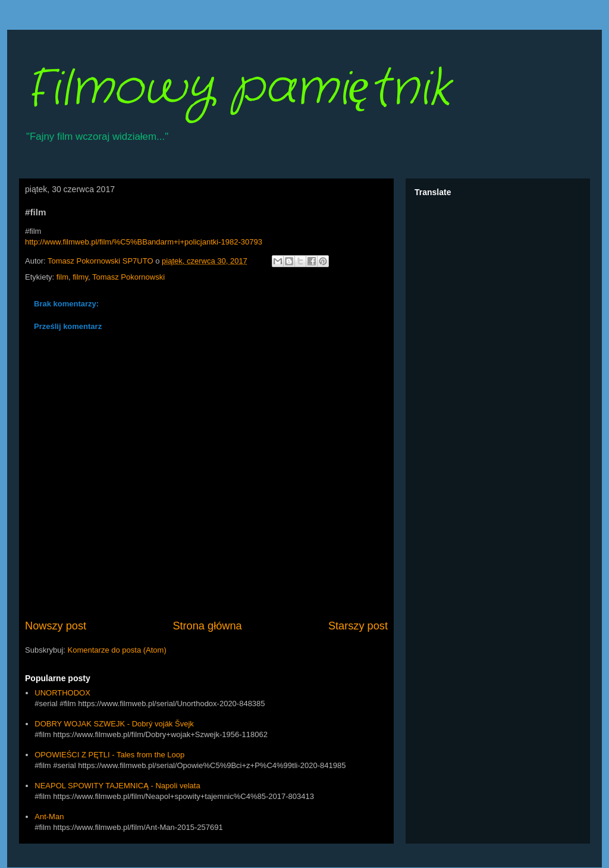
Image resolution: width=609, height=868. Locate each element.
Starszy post (358, 626)
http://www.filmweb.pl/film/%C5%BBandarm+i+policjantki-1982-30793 (144, 242)
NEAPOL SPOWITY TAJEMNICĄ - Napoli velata (117, 786)
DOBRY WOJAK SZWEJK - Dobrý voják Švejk (114, 724)
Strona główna (207, 626)
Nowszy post (56, 626)
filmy (80, 277)
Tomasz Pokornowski (128, 277)
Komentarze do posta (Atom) (117, 650)
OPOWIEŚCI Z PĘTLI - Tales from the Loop (109, 755)
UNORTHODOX (62, 693)
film (62, 277)
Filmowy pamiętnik (238, 89)
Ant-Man (49, 817)
